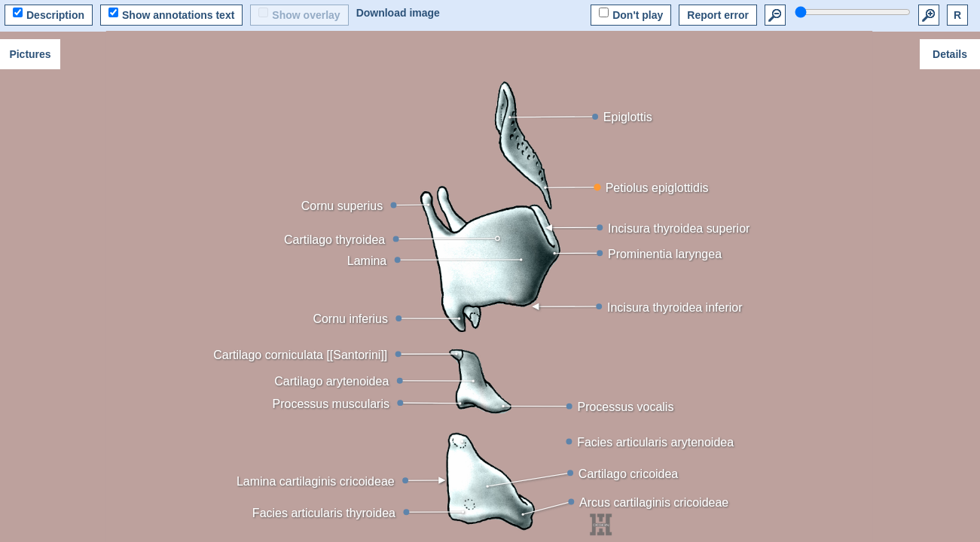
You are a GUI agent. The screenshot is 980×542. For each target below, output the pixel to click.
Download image (398, 13)
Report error (718, 15)
